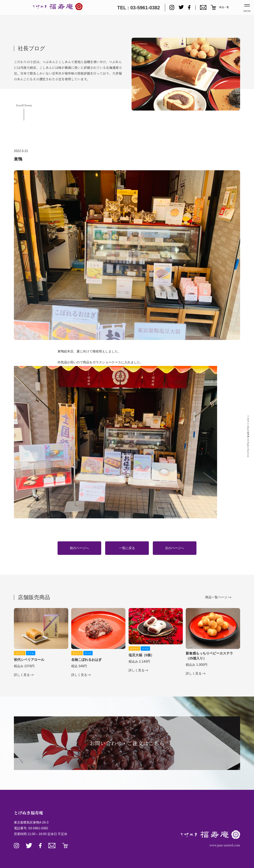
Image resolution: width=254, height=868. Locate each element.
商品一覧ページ (216, 597)
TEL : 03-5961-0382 (139, 8)
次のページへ (175, 548)
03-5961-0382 (38, 828)
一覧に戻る (127, 548)
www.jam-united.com (225, 845)
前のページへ (79, 548)
